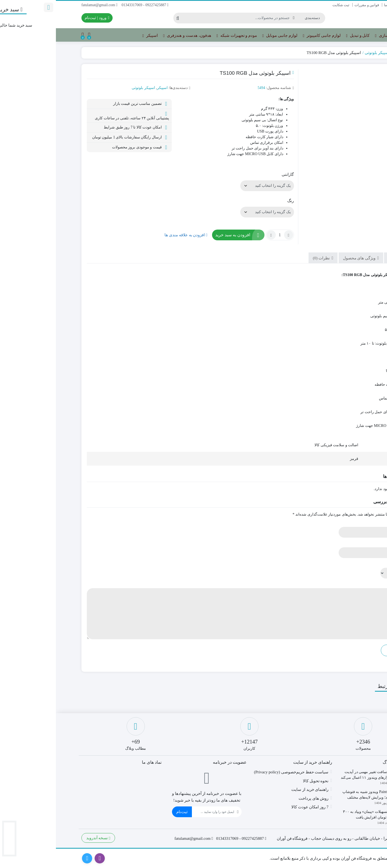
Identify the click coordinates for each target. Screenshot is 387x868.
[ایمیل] (157, 812)
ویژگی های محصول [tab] (304, 258)
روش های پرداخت (258, 798)
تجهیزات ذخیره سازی (339, 36)
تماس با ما (354, 5)
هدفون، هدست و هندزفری (131, 36)
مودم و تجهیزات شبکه (181, 36)
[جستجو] (182, 18)
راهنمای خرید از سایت (254, 790)
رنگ (235, 201)
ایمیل (351, 543)
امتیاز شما (347, 564)
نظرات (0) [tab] (266, 258)
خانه (355, 53)
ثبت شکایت (285, 5)
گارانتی (232, 174)
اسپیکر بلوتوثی (321, 53)
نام (353, 523)
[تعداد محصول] (224, 235)
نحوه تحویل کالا (260, 781)
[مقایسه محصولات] (33, 35)
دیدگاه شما (346, 584)
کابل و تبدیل (302, 36)
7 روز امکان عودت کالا (254, 807)
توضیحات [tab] (341, 258)
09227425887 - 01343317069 (89, 5)
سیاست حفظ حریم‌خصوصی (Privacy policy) (235, 772)
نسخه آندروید (42, 838)
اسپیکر (94, 36)
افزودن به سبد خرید (177, 235)
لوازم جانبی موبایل (224, 36)
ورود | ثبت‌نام (41, 18)
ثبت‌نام (126, 812)
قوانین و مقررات (311, 5)
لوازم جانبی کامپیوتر (266, 36)
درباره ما (334, 5)
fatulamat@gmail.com (44, 5)
